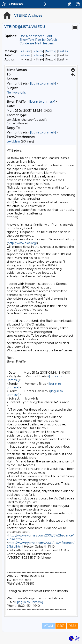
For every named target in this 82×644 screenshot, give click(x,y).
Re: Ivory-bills (16, 93)
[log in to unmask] (43, 83)
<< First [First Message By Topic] (26, 55)
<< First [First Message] (26, 51)
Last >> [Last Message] (63, 51)
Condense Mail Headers (37, 43)
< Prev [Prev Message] (38, 51)
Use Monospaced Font (36, 36)
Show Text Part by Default (38, 40)
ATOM (49, 626)
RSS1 (61, 626)
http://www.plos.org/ (22, 243)
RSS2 (72, 626)
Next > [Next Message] (51, 51)
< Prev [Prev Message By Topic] (38, 55)
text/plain (13, 141)
